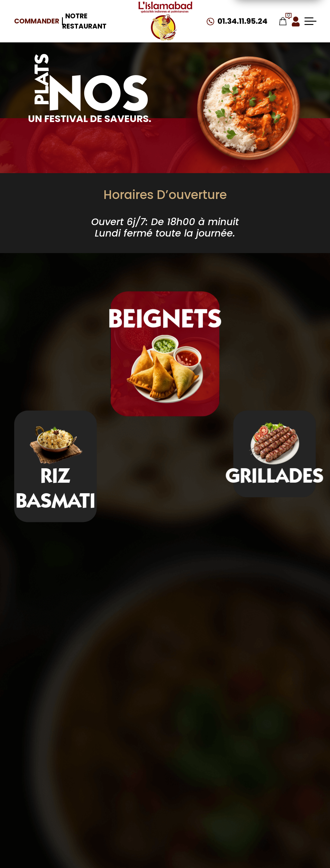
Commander (37, 21)
